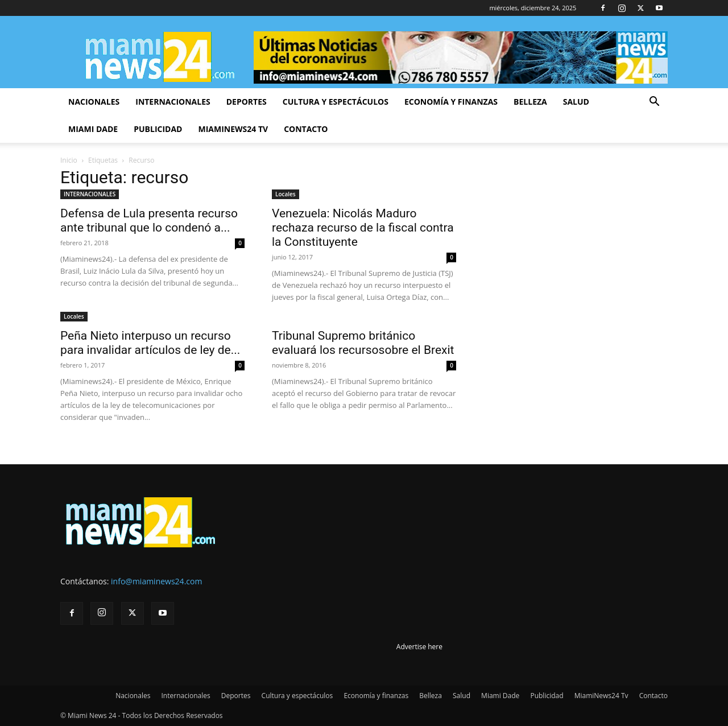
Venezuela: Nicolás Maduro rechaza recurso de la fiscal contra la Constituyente (363, 228)
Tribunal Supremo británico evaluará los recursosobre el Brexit (363, 343)
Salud (576, 102)
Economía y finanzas (451, 102)
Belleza (530, 102)
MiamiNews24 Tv (233, 129)
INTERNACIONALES (90, 194)
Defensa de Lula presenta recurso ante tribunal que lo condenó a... (149, 220)
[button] (654, 103)
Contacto (306, 129)
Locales (286, 194)
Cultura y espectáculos (336, 102)
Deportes (247, 102)
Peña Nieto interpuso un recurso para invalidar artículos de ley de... (150, 343)
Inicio (69, 160)
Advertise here (419, 647)
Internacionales (173, 102)
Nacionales (94, 102)
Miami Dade (93, 129)
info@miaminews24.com (156, 581)
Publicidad (158, 129)
